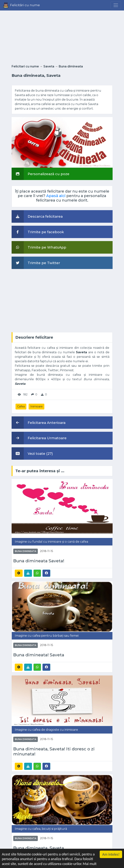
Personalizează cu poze (40, 174)
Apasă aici (56, 196)
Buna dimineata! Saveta (39, 655)
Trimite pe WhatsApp (39, 247)
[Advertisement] (62, 36)
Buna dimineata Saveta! (39, 561)
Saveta (49, 66)
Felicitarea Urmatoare (39, 438)
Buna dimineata (71, 66)
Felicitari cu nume (25, 66)
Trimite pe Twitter (36, 263)
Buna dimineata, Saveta (39, 848)
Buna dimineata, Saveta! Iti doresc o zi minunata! (54, 751)
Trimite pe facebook (38, 232)
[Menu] (116, 5)
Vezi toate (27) (32, 453)
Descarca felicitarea (37, 216)
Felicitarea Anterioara (39, 423)
